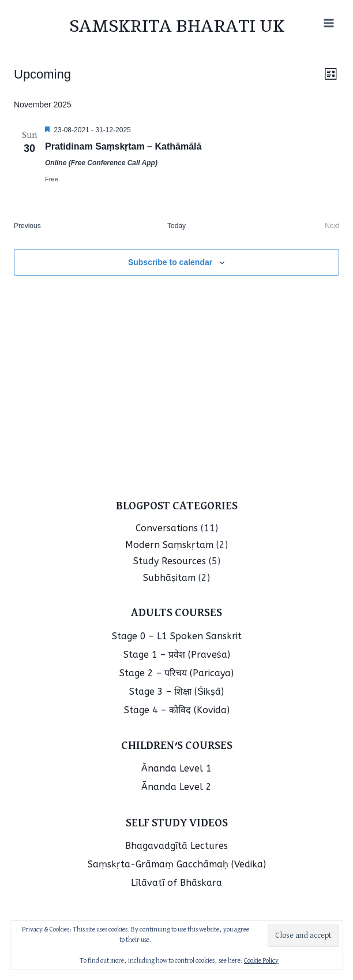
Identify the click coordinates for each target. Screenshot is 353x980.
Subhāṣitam (169, 578)
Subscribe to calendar (170, 262)
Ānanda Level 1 (176, 768)
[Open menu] (328, 23)
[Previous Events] (27, 226)
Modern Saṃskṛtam (169, 545)
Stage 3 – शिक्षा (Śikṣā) (176, 692)
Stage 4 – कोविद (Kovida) (177, 710)
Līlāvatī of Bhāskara (176, 883)
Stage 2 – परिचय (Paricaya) (176, 673)
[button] (303, 936)
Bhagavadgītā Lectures (176, 846)
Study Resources (170, 561)
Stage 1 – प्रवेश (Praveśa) (177, 655)
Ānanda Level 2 (176, 787)
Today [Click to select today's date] (176, 226)
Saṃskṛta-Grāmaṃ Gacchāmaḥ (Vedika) (177, 864)
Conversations (167, 528)
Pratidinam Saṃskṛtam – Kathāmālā (123, 146)
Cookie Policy (261, 961)
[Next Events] (332, 226)
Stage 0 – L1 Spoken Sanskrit (177, 636)
